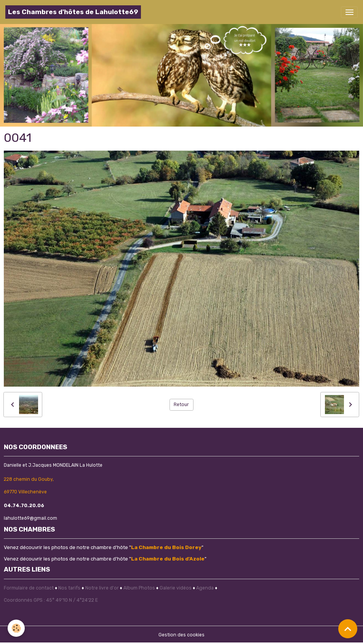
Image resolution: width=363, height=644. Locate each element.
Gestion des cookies (181, 635)
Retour (181, 405)
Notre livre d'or (103, 588)
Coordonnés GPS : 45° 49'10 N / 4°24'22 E (51, 600)
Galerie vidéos (176, 588)
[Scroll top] (348, 629)
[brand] (73, 12)
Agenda (205, 588)
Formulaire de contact (29, 588)
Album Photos (139, 588)
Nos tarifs (69, 588)
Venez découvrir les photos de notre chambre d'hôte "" (104, 547)
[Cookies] (16, 628)
